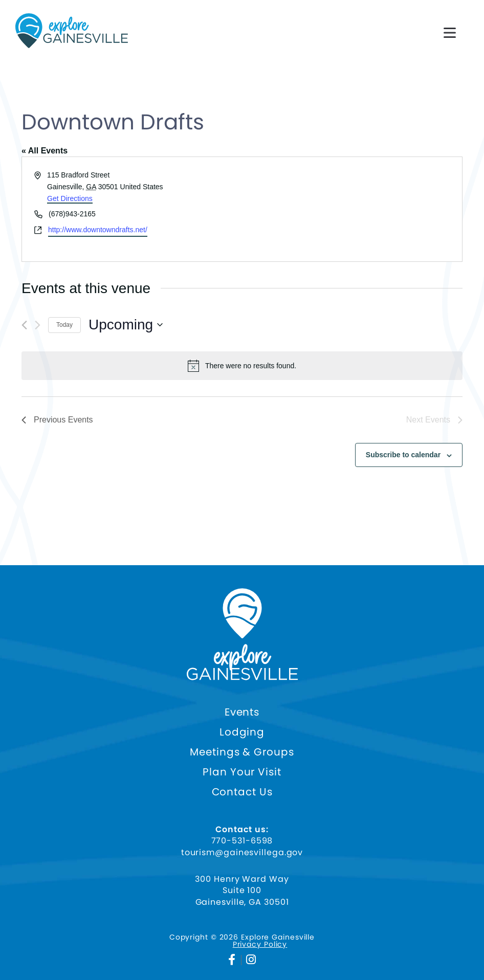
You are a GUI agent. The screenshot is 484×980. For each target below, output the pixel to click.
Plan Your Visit (242, 772)
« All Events (45, 151)
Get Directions (70, 198)
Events (242, 712)
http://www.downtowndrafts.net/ (98, 230)
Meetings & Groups (242, 752)
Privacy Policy (260, 944)
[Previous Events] (24, 325)
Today (64, 325)
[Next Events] (38, 325)
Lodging (242, 732)
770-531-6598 (242, 841)
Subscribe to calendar (403, 455)
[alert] (242, 366)
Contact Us (242, 792)
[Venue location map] (351, 209)
